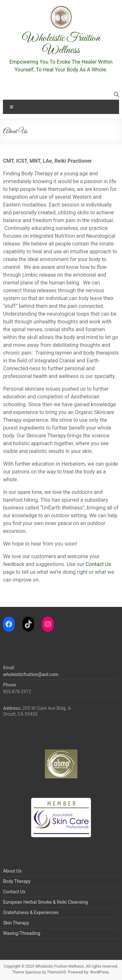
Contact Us (98, 564)
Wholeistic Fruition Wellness (61, 44)
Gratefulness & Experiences (31, 912)
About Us (12, 871)
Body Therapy (17, 881)
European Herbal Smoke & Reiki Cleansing (45, 902)
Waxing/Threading (21, 933)
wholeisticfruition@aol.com (31, 674)
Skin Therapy (16, 923)
